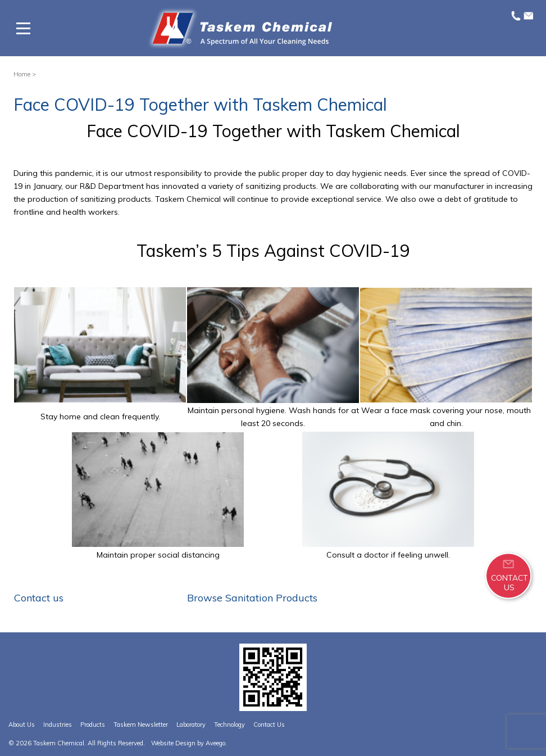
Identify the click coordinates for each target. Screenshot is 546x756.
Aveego (215, 743)
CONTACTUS (509, 582)
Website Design (173, 743)
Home (22, 74)
